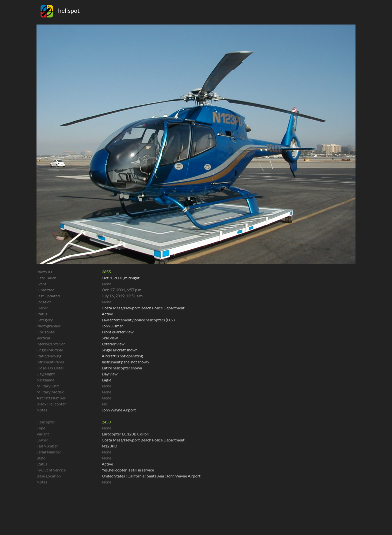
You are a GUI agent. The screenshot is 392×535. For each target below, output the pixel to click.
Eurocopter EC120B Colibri (125, 434)
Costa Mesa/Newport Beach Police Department (143, 440)
